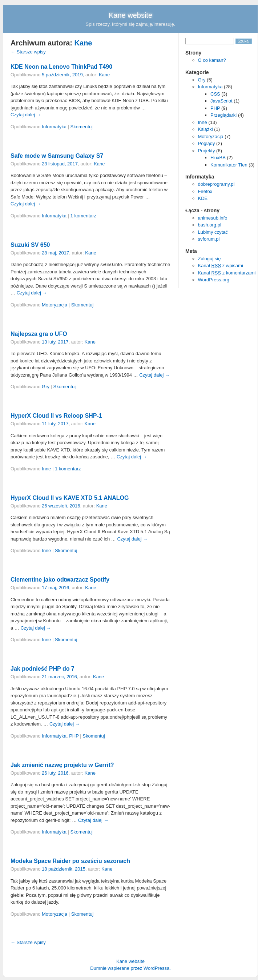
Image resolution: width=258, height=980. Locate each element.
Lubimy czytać (213, 232)
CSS (215, 94)
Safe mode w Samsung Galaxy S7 (57, 156)
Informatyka (210, 87)
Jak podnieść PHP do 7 (43, 669)
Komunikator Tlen (229, 165)
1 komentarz (84, 216)
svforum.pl (209, 239)
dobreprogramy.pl (216, 184)
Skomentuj (82, 127)
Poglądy (207, 143)
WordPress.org (214, 280)
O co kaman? (212, 60)
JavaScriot (221, 101)
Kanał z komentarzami (227, 273)
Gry (202, 80)
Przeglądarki (223, 115)
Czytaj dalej (26, 115)
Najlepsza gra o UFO (39, 334)
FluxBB (218, 158)
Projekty (207, 151)
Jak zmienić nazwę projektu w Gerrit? (62, 765)
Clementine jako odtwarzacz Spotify (60, 580)
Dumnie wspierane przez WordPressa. (130, 968)
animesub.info (213, 218)
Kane (83, 43)
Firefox (205, 191)
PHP (215, 108)
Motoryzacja (211, 136)
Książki (205, 129)
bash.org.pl (210, 225)
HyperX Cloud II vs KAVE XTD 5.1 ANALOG (70, 498)
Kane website (130, 15)
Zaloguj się (209, 259)
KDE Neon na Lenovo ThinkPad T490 (61, 67)
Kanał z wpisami (221, 266)
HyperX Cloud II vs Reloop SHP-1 (56, 416)
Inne (203, 122)
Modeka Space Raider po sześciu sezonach (70, 861)
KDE (203, 198)
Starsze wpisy (28, 52)
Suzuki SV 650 (30, 245)
